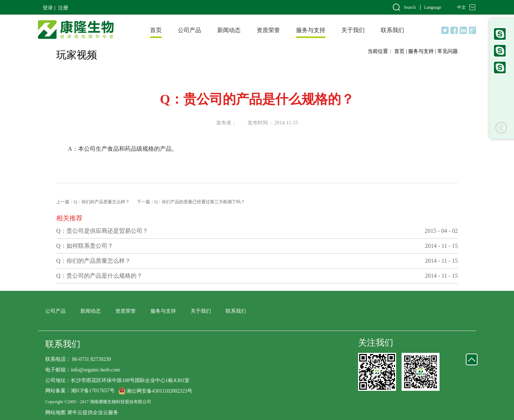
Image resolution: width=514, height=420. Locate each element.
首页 (156, 30)
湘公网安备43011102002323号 (159, 391)
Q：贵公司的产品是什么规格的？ (99, 276)
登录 (48, 8)
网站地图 (55, 413)
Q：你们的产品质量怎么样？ (93, 261)
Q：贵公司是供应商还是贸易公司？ (102, 231)
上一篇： (93, 202)
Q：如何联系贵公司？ (85, 246)
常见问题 (448, 51)
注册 (63, 8)
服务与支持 (421, 51)
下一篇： (191, 202)
